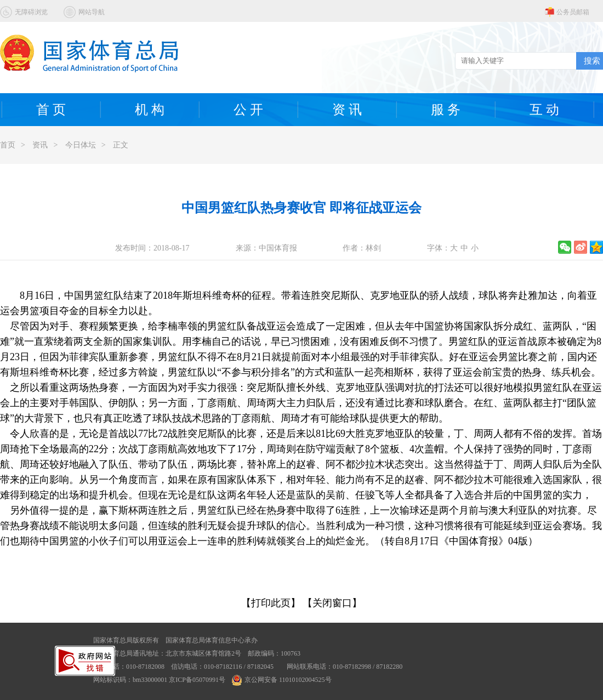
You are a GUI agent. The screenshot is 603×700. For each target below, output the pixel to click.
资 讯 (347, 110)
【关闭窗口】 (332, 603)
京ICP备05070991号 (197, 680)
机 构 (150, 110)
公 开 (248, 110)
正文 (121, 145)
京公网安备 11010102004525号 (282, 680)
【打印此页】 (271, 603)
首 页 (51, 110)
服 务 (446, 110)
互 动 (544, 110)
